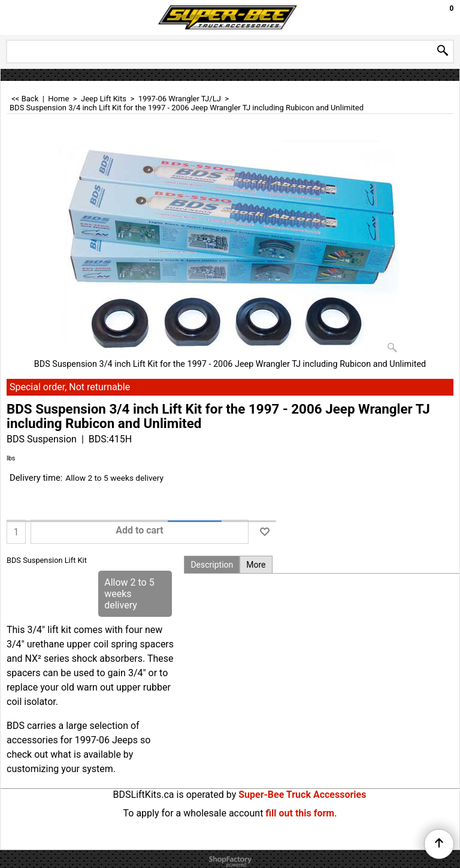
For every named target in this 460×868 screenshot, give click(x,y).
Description (212, 565)
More (256, 565)
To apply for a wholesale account (193, 813)
